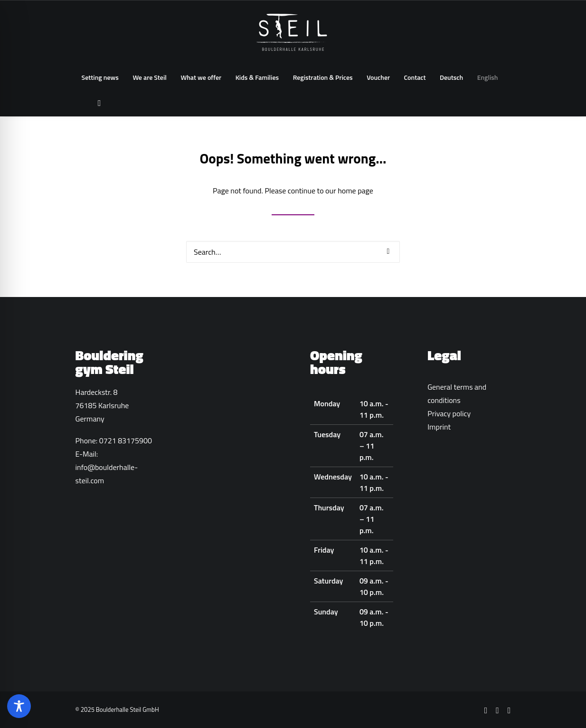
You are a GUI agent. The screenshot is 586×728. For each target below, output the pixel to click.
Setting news (100, 77)
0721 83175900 (126, 441)
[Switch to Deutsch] (451, 77)
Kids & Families (257, 77)
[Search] (293, 252)
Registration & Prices (323, 77)
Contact (415, 77)
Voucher (378, 77)
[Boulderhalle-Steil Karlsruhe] (293, 32)
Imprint (439, 427)
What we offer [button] (201, 77)
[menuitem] (100, 77)
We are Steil (150, 77)
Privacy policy (449, 413)
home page (355, 191)
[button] (97, 103)
